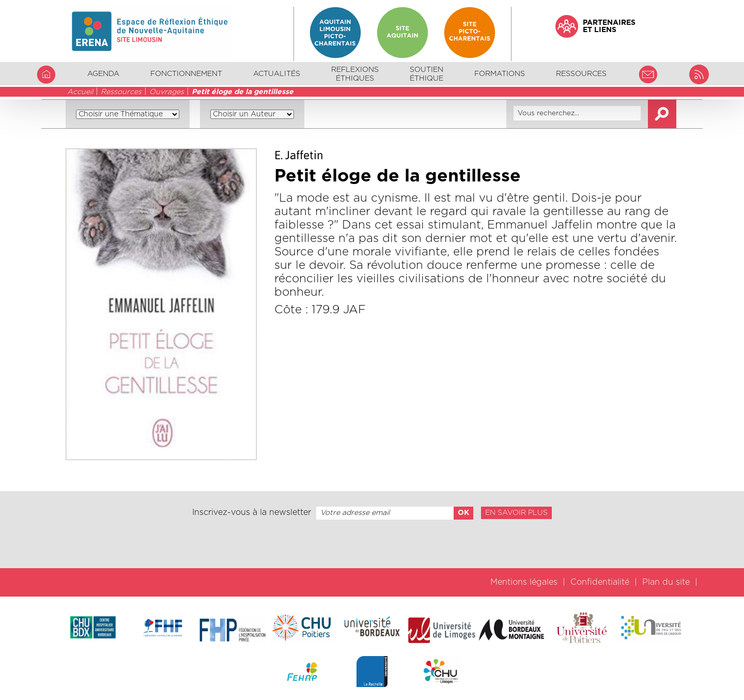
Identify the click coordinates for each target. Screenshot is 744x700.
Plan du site (666, 582)
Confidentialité (600, 582)
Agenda (103, 74)
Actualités (277, 74)
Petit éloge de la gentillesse (243, 92)
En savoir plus (516, 513)
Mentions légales (524, 582)
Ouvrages (167, 92)
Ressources (121, 92)
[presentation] (372, 544)
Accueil (80, 92)
